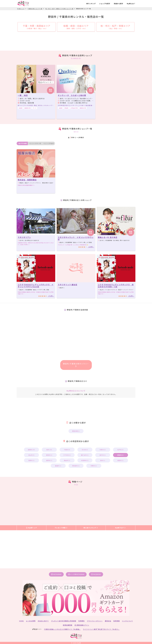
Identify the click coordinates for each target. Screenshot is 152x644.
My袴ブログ (120, 528)
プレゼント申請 (61, 528)
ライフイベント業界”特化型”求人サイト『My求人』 (101, 629)
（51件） (131, 296)
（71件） (51, 296)
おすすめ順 (22, 143)
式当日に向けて (43, 621)
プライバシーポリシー (95, 621)
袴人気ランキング (91, 528)
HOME (21, 621)
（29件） (91, 247)
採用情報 (117, 621)
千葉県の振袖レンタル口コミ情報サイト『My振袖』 (62, 629)
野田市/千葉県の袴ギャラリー (76, 365)
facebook (96, 574)
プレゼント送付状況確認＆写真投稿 (64, 621)
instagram (56, 574)
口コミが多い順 (35, 143)
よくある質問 (31, 621)
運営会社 (108, 621)
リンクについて (127, 621)
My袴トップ (31, 528)
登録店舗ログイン (82, 625)
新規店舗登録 (68, 625)
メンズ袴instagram (76, 574)
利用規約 (82, 621)
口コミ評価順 (49, 143)
